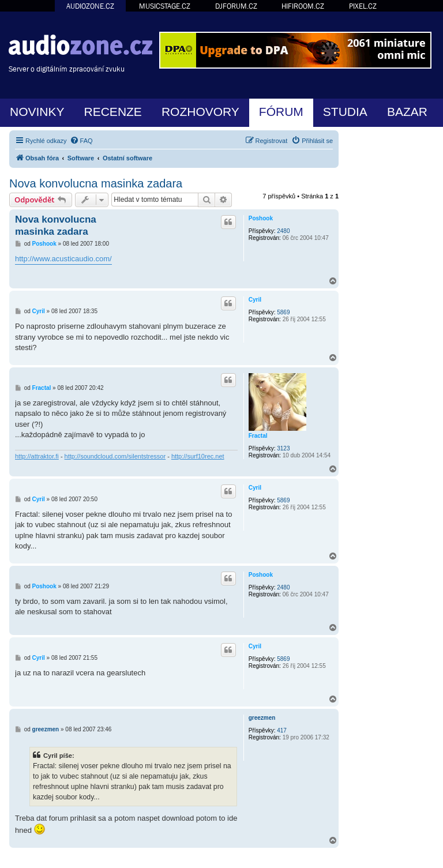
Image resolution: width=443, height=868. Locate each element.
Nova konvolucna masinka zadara (96, 183)
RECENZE (113, 112)
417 (282, 730)
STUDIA (345, 112)
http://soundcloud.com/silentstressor (115, 456)
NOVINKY (37, 112)
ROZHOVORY (200, 112)
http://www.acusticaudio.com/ (63, 259)
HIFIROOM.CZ (303, 6)
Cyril (255, 300)
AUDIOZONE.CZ (90, 6)
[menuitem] (81, 141)
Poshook (261, 218)
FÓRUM (281, 112)
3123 (283, 448)
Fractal (258, 436)
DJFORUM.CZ (236, 6)
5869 (283, 312)
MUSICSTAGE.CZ (165, 6)
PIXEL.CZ (363, 6)
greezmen (262, 718)
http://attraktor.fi (37, 456)
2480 (283, 231)
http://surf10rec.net (198, 456)
